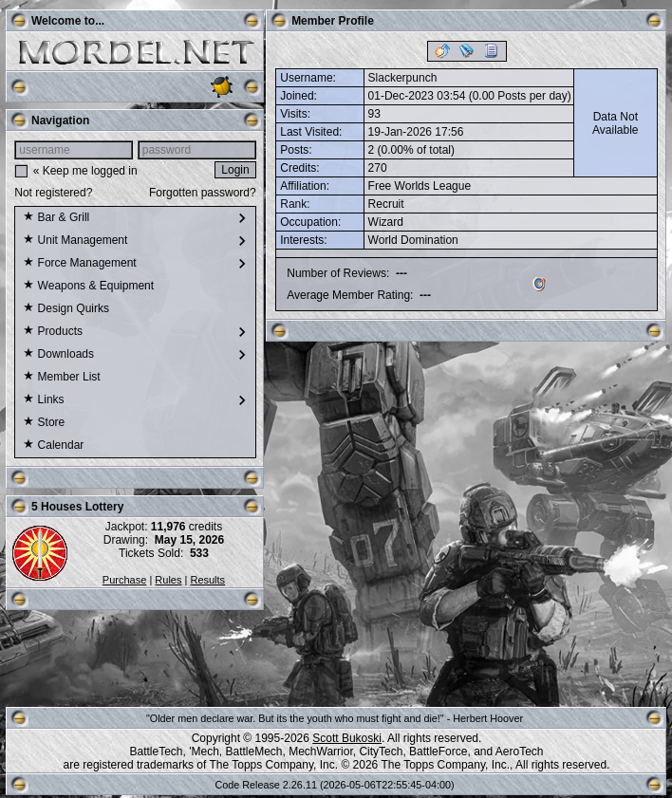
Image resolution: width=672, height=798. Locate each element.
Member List (61, 378)
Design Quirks (66, 309)
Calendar (53, 446)
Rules (168, 580)
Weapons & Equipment (88, 287)
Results (207, 580)
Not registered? (53, 193)
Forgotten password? (203, 193)
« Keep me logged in (85, 171)
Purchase (124, 580)
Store (44, 423)
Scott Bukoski (347, 738)
